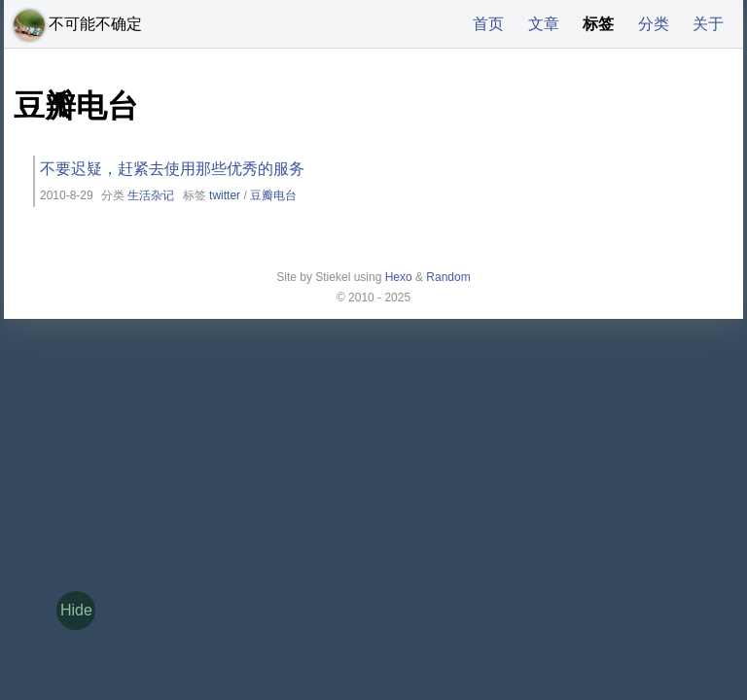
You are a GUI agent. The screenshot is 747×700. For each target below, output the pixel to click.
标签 (598, 24)
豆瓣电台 (273, 195)
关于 (708, 24)
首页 (488, 24)
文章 (544, 24)
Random (448, 277)
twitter (225, 195)
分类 (654, 24)
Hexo (399, 277)
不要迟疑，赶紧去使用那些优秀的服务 (172, 169)
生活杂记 (151, 195)
